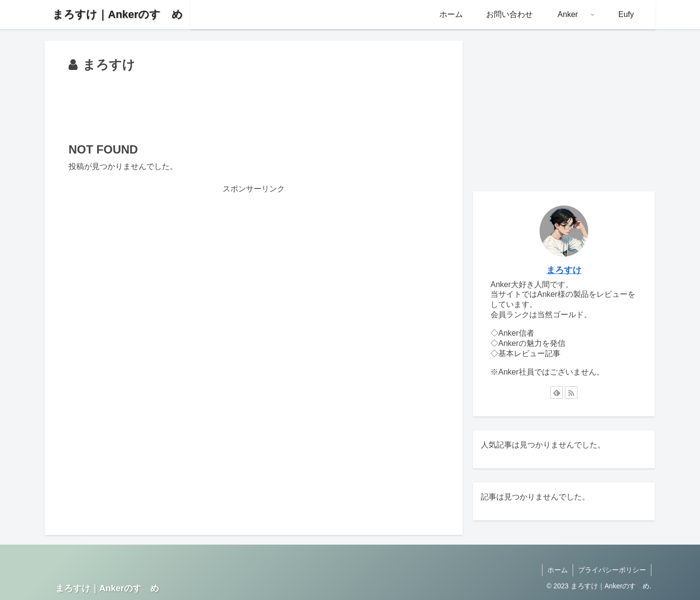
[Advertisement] (254, 103)
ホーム (558, 570)
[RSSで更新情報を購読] (571, 393)
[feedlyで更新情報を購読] (557, 393)
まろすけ (564, 270)
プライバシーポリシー (612, 570)
